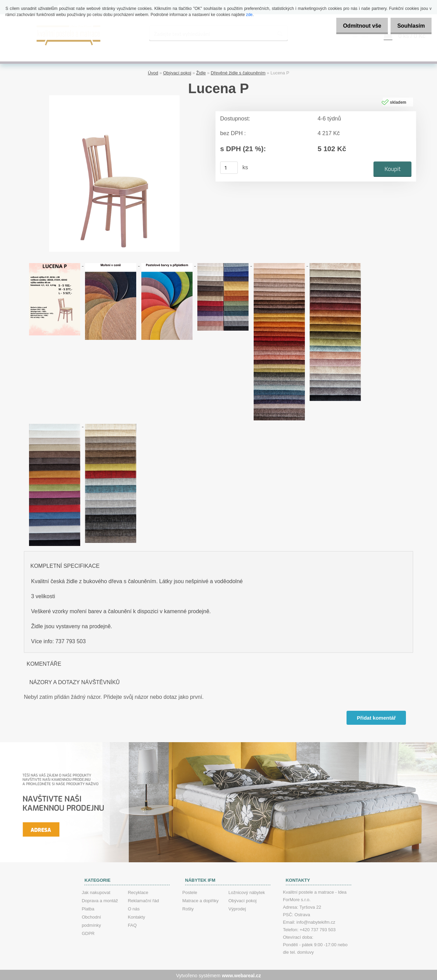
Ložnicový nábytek (247, 891)
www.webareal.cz (242, 974)
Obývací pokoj (177, 72)
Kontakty (136, 916)
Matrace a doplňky (200, 899)
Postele (190, 891)
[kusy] (229, 167)
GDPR (88, 932)
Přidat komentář (376, 716)
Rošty (188, 907)
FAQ (132, 924)
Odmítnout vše (356, 26)
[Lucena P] (114, 97)
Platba (88, 907)
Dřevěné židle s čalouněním (238, 72)
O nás (134, 907)
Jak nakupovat (96, 891)
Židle (201, 72)
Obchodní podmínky (91, 920)
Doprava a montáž (100, 899)
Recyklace (138, 891)
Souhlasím (409, 26)
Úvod (153, 72)
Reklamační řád (143, 899)
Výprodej (237, 907)
